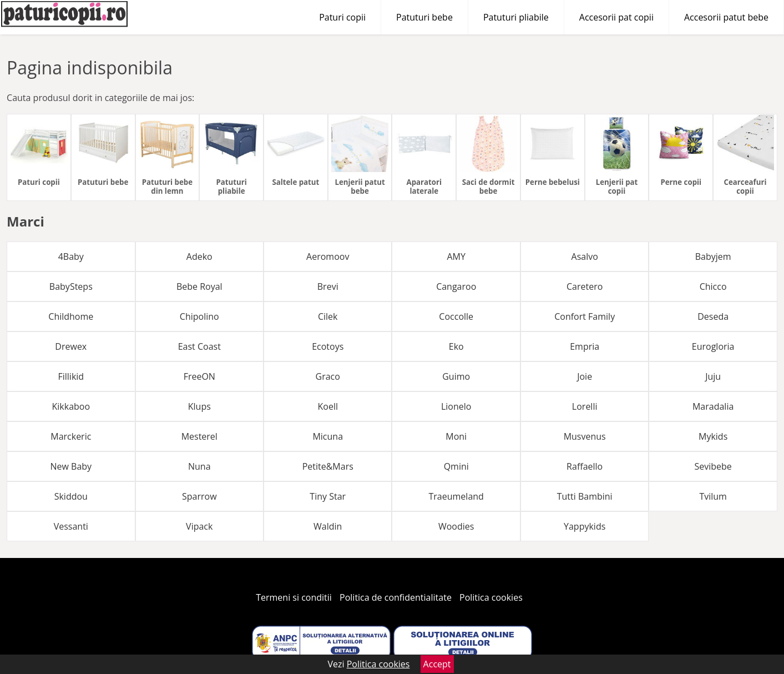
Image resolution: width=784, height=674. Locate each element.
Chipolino (199, 316)
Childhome (71, 316)
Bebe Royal (199, 286)
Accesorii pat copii (616, 17)
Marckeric (71, 436)
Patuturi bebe (424, 17)
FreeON (199, 376)
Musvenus (585, 436)
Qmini (456, 466)
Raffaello (585, 466)
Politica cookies (491, 597)
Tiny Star (328, 496)
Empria (585, 346)
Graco (328, 376)
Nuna (199, 466)
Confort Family (585, 316)
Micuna (328, 436)
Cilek (328, 316)
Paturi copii (342, 17)
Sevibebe (713, 466)
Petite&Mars (328, 466)
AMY (456, 256)
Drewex (71, 346)
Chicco (713, 286)
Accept (437, 664)
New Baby (71, 466)
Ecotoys (328, 346)
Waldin (328, 526)
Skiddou (71, 496)
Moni (456, 436)
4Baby (71, 256)
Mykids (713, 436)
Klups (199, 406)
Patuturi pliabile (516, 17)
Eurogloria (713, 346)
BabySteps (71, 286)
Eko (456, 346)
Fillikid (71, 376)
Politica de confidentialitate (396, 597)
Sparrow (199, 496)
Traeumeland (456, 496)
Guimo (456, 376)
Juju (713, 376)
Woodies (456, 526)
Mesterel (199, 436)
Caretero (585, 286)
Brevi (328, 286)
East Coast (199, 346)
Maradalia (713, 406)
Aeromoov (328, 256)
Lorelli (585, 406)
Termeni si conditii (294, 597)
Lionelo (456, 406)
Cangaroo (456, 286)
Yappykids (585, 526)
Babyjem (713, 256)
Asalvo (585, 256)
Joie (585, 376)
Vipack (199, 526)
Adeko (199, 256)
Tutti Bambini (585, 496)
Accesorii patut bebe (726, 17)
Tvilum (713, 496)
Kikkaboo (71, 406)
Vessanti (71, 526)
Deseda (713, 316)
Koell (327, 406)
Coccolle (456, 316)
